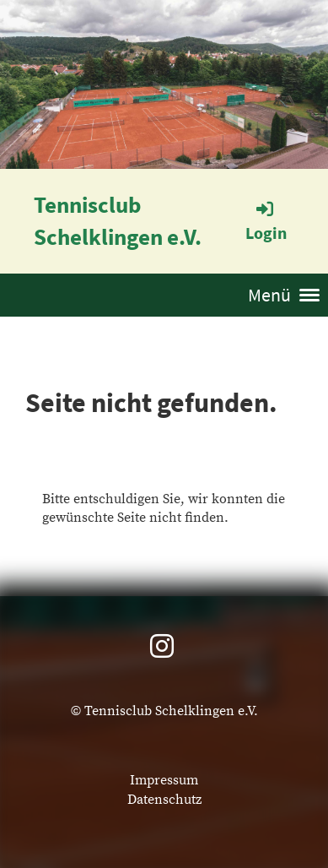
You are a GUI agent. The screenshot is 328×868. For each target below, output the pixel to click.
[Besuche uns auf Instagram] (162, 648)
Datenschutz (164, 800)
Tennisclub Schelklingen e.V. (118, 220)
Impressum (164, 780)
